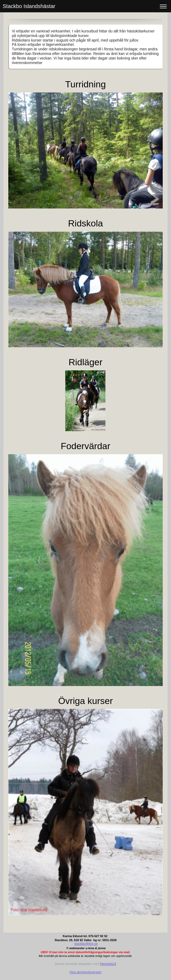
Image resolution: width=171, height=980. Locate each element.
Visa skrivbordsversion (86, 972)
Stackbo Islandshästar (29, 6)
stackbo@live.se (86, 944)
